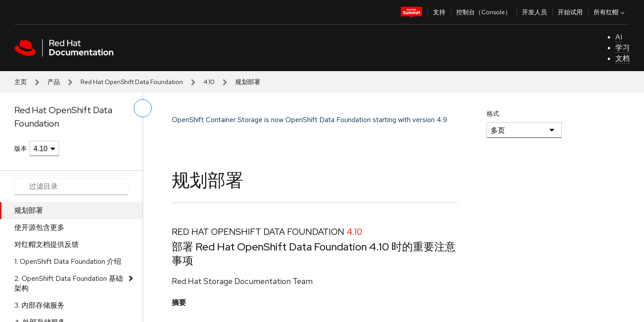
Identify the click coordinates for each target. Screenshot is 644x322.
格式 (493, 114)
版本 (21, 148)
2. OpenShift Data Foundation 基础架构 (69, 283)
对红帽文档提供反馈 (47, 244)
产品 (54, 82)
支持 (439, 12)
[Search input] (71, 186)
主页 (21, 82)
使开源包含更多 (39, 227)
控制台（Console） (484, 12)
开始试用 (570, 12)
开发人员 (534, 12)
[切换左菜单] (143, 108)
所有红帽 (610, 12)
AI (619, 37)
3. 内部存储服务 (39, 305)
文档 (623, 58)
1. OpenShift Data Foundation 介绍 (68, 261)
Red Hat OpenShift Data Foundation (132, 82)
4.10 (209, 82)
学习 (623, 48)
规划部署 (29, 210)
